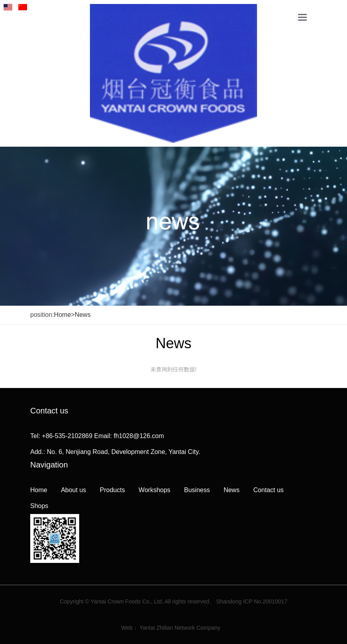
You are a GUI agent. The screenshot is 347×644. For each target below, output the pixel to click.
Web (127, 628)
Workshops (154, 490)
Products (112, 490)
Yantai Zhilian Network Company (180, 628)
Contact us (268, 490)
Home (63, 315)
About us (73, 490)
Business (197, 490)
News (83, 315)
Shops (39, 506)
